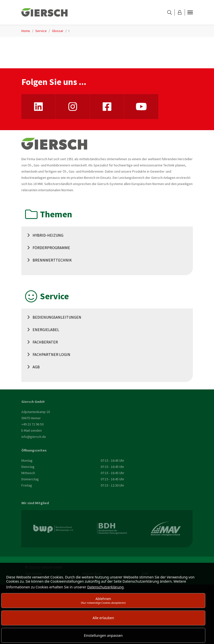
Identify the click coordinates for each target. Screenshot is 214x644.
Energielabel (46, 330)
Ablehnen (103, 600)
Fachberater (45, 342)
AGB (36, 367)
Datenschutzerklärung (105, 587)
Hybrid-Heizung (48, 235)
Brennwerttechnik (52, 260)
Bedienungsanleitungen (57, 317)
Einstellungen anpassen (103, 635)
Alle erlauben (103, 618)
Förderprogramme (51, 248)
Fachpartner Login (51, 354)
